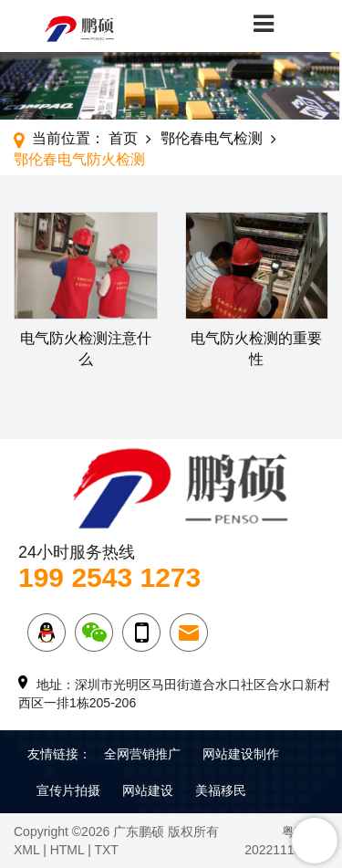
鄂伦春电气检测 (212, 138)
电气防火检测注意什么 (86, 349)
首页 (123, 138)
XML (26, 850)
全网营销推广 (142, 754)
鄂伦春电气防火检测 (79, 159)
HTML (67, 850)
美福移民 (221, 790)
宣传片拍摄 (68, 790)
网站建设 (148, 790)
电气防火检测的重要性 (256, 349)
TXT (106, 850)
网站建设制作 (241, 754)
